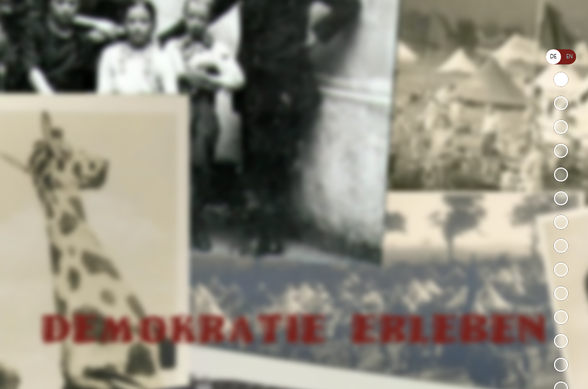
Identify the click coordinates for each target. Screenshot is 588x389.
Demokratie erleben (561, 79)
